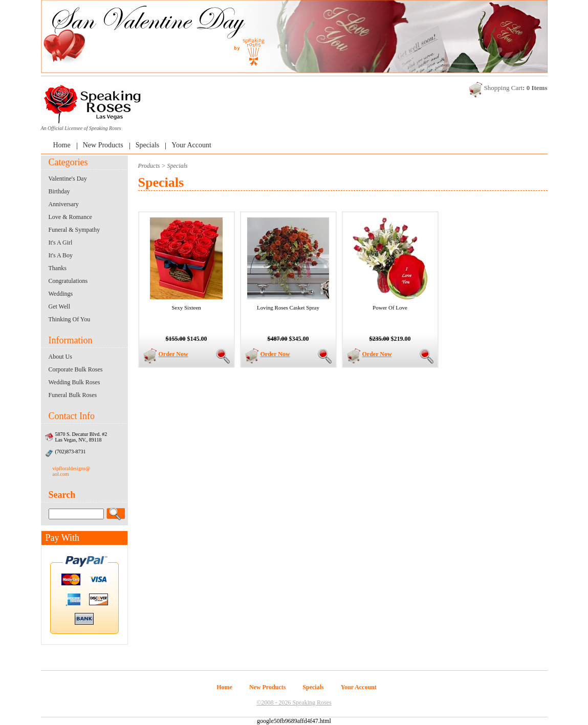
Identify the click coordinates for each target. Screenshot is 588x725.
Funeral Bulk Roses (73, 395)
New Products (103, 145)
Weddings (61, 294)
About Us (60, 357)
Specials (148, 145)
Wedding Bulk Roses (74, 382)
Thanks (58, 268)
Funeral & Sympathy (74, 230)
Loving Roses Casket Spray (288, 307)
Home (62, 145)
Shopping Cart (503, 88)
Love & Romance (70, 217)
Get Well (59, 306)
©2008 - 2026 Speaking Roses (294, 702)
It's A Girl (61, 243)
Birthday (59, 191)
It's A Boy (61, 255)
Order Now (173, 354)
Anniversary (64, 204)
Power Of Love (390, 307)
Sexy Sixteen (186, 307)
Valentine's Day (68, 179)
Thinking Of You (70, 319)
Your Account (191, 145)
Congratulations (68, 281)
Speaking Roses (105, 128)
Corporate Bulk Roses (76, 369)
